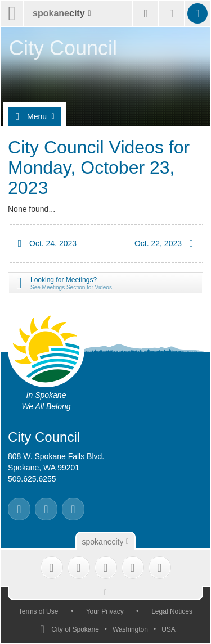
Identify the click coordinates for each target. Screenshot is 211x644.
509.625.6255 (32, 479)
